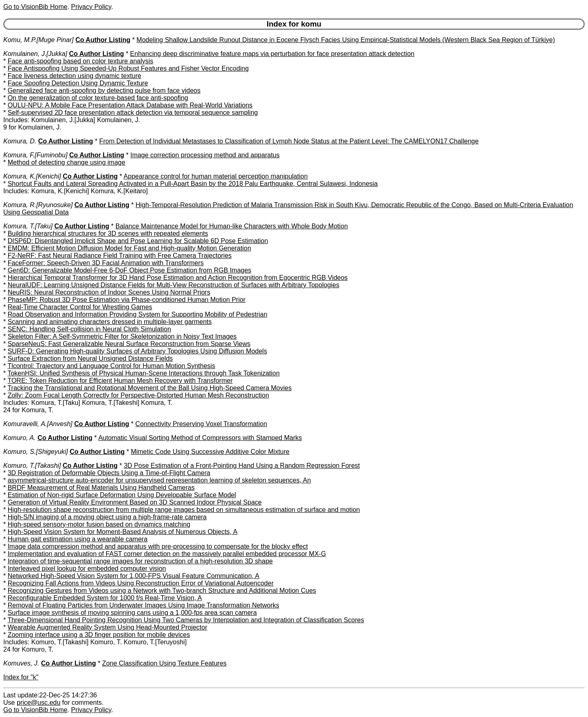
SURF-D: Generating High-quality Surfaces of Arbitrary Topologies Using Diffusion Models (137, 351)
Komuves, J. (21, 663)
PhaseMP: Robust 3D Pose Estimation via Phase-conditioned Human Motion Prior (127, 300)
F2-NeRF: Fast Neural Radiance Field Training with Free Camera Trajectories (120, 256)
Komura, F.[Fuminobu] (35, 155)
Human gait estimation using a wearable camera (78, 539)
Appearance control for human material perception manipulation (216, 176)
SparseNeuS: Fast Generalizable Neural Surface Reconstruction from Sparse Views (129, 344)
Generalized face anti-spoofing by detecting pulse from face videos (104, 90)
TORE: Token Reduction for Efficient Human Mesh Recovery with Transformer (120, 381)
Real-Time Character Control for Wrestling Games (80, 307)
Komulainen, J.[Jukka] (35, 54)
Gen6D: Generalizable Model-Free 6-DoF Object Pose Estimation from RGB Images (130, 270)
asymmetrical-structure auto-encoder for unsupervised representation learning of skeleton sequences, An (159, 480)
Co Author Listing (103, 40)
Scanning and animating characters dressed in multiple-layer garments (110, 322)
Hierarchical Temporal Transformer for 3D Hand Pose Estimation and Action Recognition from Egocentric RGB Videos (178, 278)
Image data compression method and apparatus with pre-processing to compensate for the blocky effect (158, 546)
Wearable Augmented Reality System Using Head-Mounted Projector (108, 627)
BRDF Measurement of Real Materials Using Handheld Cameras (101, 488)
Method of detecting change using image (67, 162)
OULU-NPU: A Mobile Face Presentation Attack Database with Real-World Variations (130, 105)
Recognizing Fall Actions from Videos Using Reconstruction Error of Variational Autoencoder (141, 583)
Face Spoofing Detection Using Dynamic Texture (78, 83)
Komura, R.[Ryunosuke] (38, 205)
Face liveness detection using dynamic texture (75, 76)
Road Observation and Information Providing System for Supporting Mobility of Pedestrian (138, 314)
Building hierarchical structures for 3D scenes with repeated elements (108, 233)
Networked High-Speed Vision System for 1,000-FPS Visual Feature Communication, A (134, 576)
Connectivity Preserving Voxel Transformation (201, 424)
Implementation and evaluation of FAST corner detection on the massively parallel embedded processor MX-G (167, 554)
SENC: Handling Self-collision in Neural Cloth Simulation (89, 329)
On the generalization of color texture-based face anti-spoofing (98, 98)
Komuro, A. (19, 438)
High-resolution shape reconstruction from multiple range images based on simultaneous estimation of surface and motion (184, 510)
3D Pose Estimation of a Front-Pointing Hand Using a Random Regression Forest (242, 466)
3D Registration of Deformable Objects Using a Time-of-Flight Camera (109, 473)
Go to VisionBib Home (35, 7)
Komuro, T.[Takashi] (32, 466)
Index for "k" (21, 677)
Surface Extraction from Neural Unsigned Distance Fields (90, 358)
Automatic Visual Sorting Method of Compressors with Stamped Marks (200, 438)
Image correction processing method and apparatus (205, 155)
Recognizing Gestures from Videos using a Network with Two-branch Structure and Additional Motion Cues (162, 591)
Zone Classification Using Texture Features (164, 663)
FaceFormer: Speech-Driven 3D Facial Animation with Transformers (106, 263)
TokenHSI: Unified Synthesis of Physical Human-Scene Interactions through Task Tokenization (143, 373)
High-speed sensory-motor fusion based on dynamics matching (99, 524)
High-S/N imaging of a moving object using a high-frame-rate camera (107, 517)
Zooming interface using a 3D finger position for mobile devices (99, 635)
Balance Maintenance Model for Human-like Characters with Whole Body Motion (232, 226)
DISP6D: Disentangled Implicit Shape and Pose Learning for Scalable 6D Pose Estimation (138, 241)
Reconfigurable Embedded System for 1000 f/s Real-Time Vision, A (105, 598)
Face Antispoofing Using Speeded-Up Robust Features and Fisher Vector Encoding (128, 68)
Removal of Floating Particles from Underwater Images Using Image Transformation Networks (144, 605)
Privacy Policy (91, 7)
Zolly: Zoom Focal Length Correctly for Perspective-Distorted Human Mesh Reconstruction (138, 395)
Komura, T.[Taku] (28, 226)
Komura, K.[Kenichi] (32, 176)
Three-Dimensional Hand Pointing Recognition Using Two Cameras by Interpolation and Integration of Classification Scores (186, 620)
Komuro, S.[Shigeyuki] (36, 452)
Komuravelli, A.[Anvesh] (38, 424)
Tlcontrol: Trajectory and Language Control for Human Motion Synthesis (111, 366)
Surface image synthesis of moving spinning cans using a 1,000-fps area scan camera (132, 613)
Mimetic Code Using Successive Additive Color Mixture (210, 452)
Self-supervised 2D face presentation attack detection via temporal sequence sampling (133, 113)
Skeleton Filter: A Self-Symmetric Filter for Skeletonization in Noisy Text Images (122, 336)
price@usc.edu (39, 702)
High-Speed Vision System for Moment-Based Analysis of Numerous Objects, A (123, 532)
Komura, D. (20, 141)
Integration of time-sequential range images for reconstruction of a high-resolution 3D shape (140, 561)
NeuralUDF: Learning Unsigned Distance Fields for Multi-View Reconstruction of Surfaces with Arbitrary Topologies (174, 285)
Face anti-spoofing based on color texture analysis (81, 61)
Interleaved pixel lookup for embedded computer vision (87, 568)
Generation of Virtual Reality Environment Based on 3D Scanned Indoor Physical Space (135, 502)
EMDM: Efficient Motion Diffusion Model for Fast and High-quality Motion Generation (129, 248)
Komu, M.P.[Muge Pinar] (38, 40)
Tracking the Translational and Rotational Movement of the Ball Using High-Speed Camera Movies (149, 388)
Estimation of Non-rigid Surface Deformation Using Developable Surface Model (122, 495)
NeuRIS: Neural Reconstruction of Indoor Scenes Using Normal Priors (109, 292)
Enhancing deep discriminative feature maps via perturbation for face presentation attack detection (272, 54)
